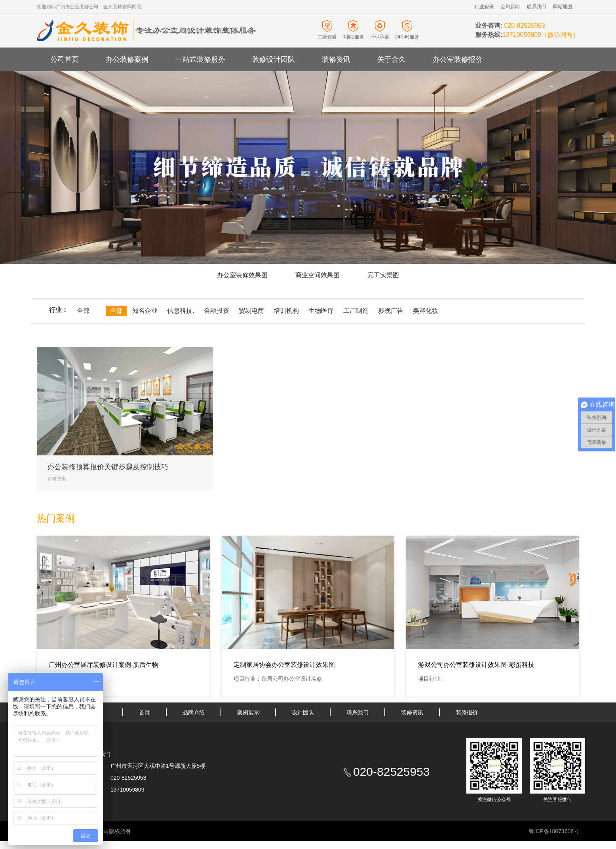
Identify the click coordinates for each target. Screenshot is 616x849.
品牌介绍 (194, 712)
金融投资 (217, 311)
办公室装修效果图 (242, 275)
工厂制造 (356, 311)
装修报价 (467, 712)
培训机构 (286, 311)
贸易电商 (251, 311)
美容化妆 (426, 311)
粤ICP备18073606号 (554, 831)
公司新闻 (510, 7)
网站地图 (563, 7)
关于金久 (392, 59)
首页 (144, 712)
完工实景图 (383, 275)
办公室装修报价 (458, 59)
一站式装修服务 (200, 59)
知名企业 (145, 311)
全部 (83, 311)
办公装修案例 (127, 59)
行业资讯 (484, 7)
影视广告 (391, 311)
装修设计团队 (274, 59)
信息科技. (181, 311)
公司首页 (65, 59)
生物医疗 (321, 311)
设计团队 (303, 712)
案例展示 (248, 712)
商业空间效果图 (318, 275)
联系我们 (536, 7)
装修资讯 (336, 59)
